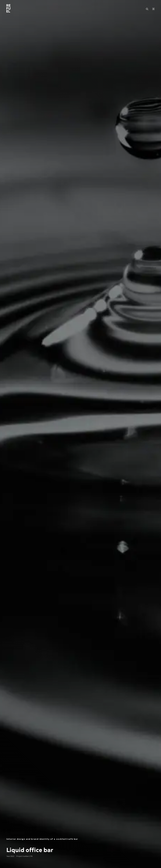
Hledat (147, 9)
